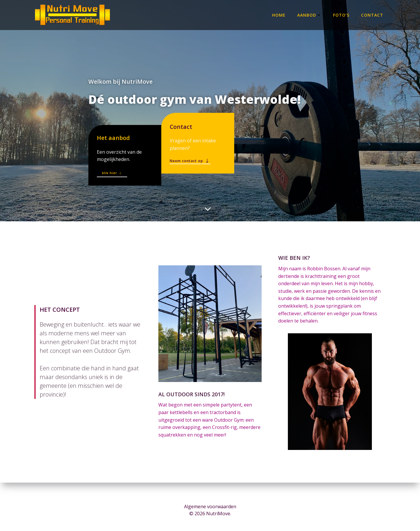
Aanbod (310, 14)
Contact (373, 14)
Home (279, 14)
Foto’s (342, 14)
